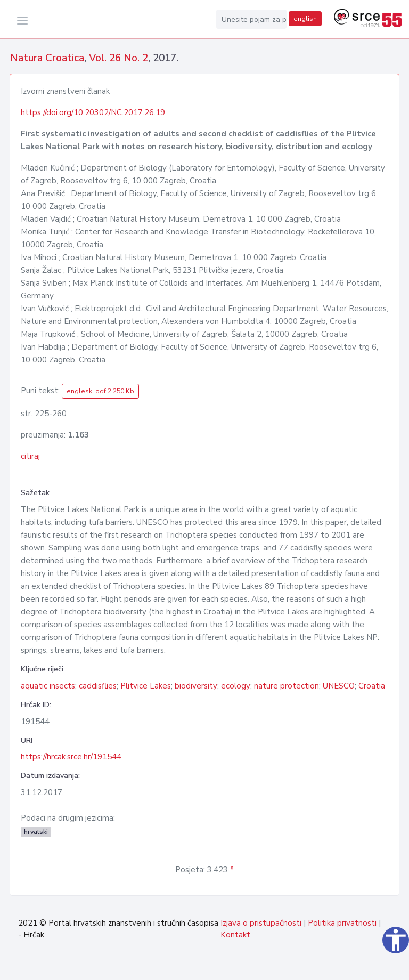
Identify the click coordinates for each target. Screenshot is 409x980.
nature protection (287, 686)
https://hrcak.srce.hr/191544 (71, 757)
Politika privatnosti (342, 923)
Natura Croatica (47, 58)
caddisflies (98, 686)
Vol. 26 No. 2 (118, 58)
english (305, 19)
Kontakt (235, 935)
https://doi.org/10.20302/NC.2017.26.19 (93, 112)
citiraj (30, 456)
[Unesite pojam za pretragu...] (251, 19)
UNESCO (339, 686)
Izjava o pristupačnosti (261, 923)
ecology (236, 686)
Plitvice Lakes (146, 686)
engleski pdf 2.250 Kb (100, 391)
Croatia (372, 686)
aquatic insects (48, 686)
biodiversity (196, 686)
